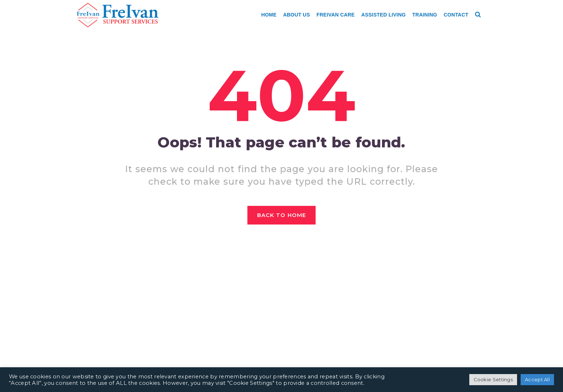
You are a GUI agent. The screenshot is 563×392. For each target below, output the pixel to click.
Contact (456, 15)
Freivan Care (336, 15)
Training (425, 15)
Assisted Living (383, 15)
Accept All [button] (537, 379)
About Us (297, 15)
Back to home (281, 215)
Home (269, 15)
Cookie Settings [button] (493, 379)
